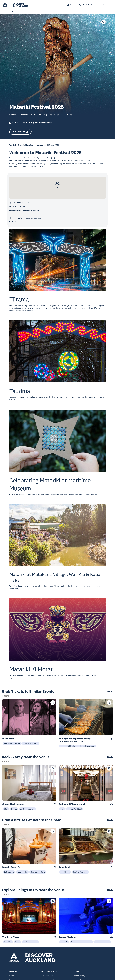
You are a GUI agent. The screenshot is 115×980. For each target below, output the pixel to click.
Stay (6, 809)
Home (12, 976)
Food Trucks (22, 872)
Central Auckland (31, 743)
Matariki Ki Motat (31, 669)
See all (110, 691)
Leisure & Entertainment (81, 942)
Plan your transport (31, 210)
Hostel (14, 809)
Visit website (20, 132)
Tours (17, 942)
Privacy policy (79, 976)
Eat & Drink (9, 872)
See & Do (8, 942)
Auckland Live (47, 976)
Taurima (20, 391)
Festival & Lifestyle (12, 743)
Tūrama (19, 299)
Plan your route (15, 210)
